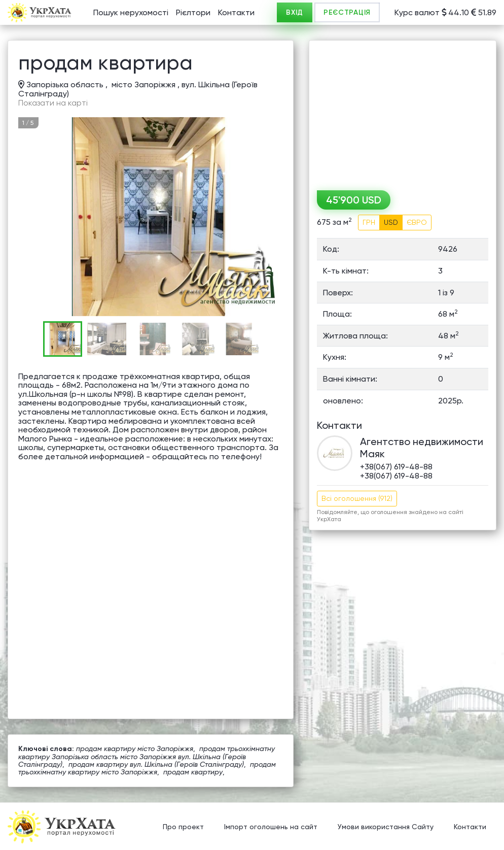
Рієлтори (193, 12)
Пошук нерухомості (131, 12)
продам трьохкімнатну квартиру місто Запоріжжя (147, 768)
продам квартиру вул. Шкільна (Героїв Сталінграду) (156, 764)
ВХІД (295, 12)
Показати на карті (53, 103)
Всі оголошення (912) (357, 498)
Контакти (236, 12)
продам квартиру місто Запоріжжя (135, 749)
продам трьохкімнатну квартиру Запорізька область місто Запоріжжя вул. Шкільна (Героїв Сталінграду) (147, 756)
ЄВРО (417, 222)
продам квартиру (193, 772)
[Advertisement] (403, 112)
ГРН (369, 222)
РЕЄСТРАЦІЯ (347, 12)
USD (391, 222)
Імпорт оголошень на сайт (271, 827)
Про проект (183, 827)
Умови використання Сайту (386, 827)
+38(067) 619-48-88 (396, 467)
